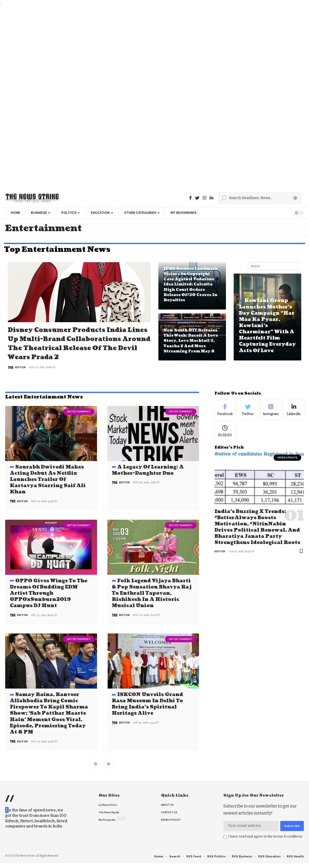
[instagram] (204, 198)
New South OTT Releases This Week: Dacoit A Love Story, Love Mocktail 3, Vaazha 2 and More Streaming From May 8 (191, 341)
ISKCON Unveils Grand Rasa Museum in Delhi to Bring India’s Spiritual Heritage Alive (147, 711)
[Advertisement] (153, 98)
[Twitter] (197, 198)
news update (287, 469)
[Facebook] (190, 198)
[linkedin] (211, 198)
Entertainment (79, 421)
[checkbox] (225, 844)
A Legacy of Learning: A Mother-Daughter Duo (148, 479)
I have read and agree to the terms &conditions (265, 843)
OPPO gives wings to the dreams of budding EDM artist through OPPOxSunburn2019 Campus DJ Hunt (49, 601)
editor (20, 376)
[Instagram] (271, 420)
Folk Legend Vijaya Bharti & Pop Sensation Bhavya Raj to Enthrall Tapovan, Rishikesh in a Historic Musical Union (152, 601)
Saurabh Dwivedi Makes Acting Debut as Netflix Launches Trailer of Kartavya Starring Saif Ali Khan (48, 488)
